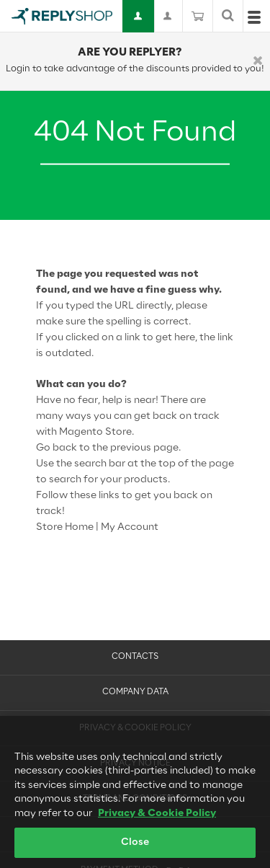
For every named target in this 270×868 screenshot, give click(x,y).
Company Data (135, 692)
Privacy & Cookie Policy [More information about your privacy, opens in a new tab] (157, 817)
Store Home (65, 527)
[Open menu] (254, 21)
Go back (57, 448)
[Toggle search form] (228, 16)
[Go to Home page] (62, 16)
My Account (130, 527)
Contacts (135, 657)
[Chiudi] (258, 62)
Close (135, 847)
